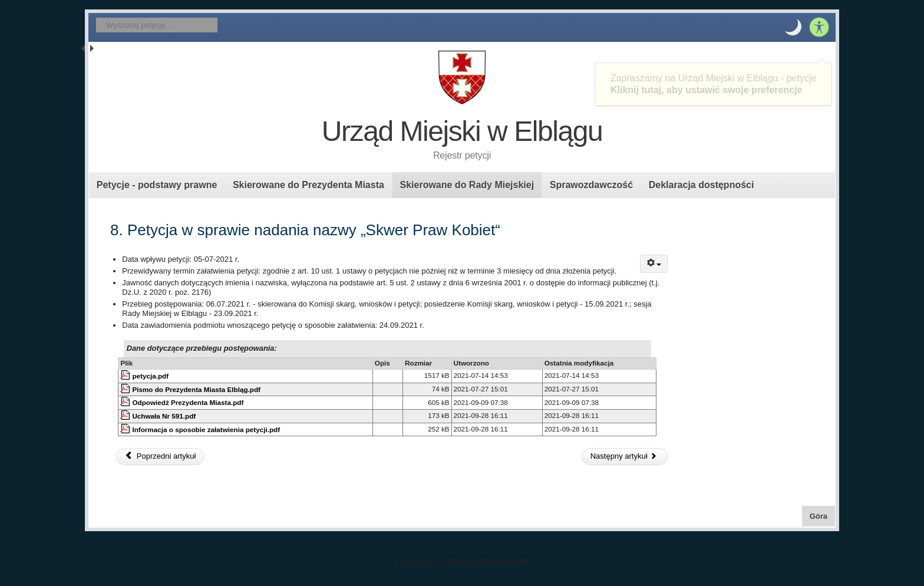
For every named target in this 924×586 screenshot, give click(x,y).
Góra (822, 515)
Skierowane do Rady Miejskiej (467, 185)
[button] (793, 27)
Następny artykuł (624, 456)
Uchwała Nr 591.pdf (164, 416)
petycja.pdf (150, 376)
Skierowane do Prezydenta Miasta (308, 185)
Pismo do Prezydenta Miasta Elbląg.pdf (196, 389)
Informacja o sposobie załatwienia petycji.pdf (206, 429)
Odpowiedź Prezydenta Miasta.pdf (188, 402)
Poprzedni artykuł (160, 456)
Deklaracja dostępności (702, 185)
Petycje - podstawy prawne (157, 185)
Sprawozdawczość (591, 185)
